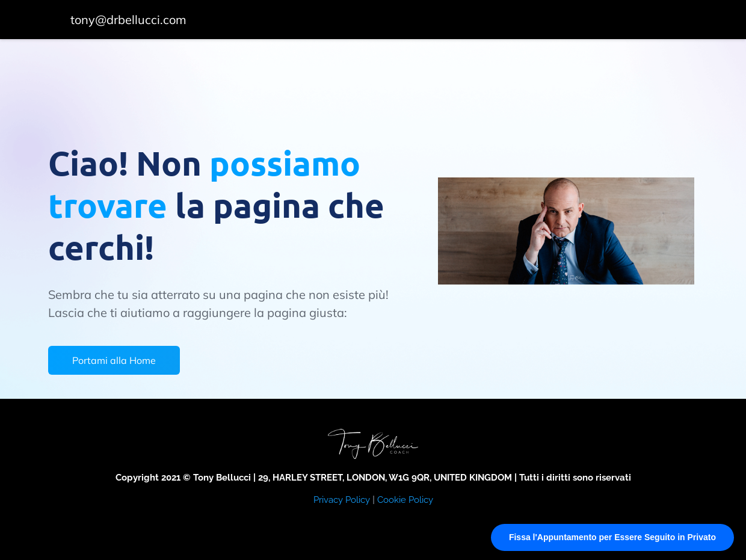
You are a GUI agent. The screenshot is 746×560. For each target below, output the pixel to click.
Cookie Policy (405, 500)
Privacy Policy (342, 500)
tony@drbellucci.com (128, 20)
